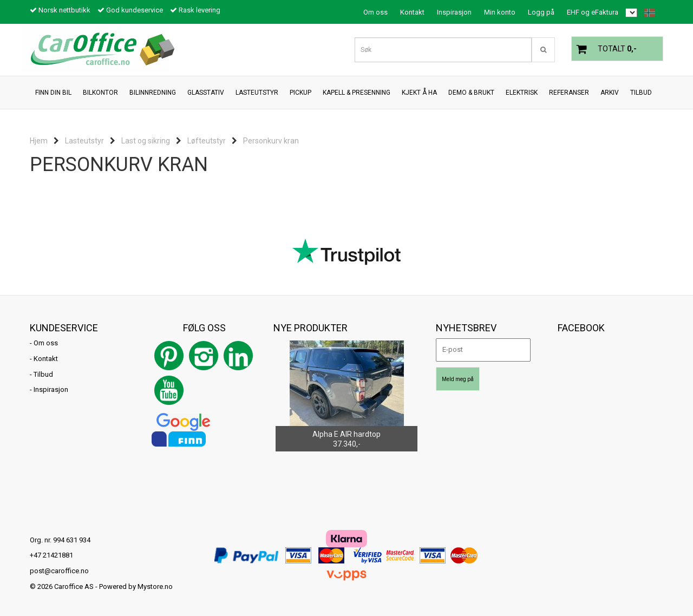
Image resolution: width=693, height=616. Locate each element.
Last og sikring (146, 141)
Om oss (375, 12)
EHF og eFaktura (593, 12)
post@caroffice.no (59, 571)
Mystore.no (155, 586)
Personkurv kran (271, 141)
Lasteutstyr (84, 141)
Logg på (541, 12)
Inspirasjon (454, 12)
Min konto (500, 12)
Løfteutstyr (207, 141)
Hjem (39, 141)
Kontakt (412, 12)
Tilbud (43, 374)
